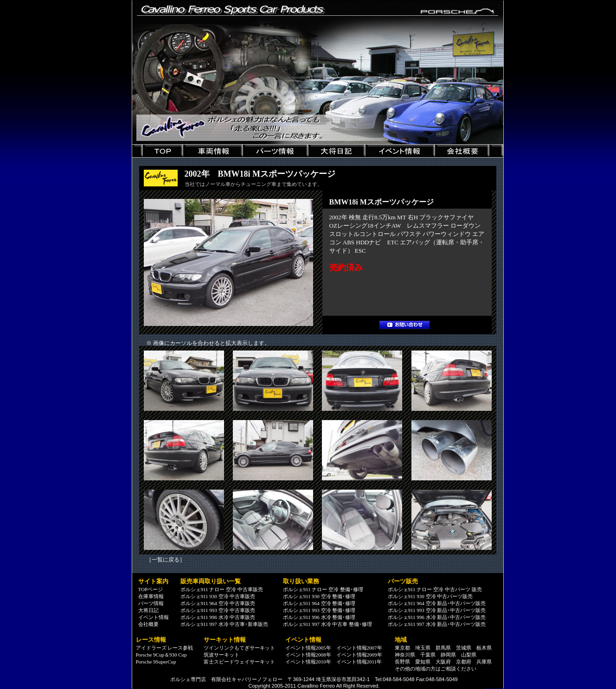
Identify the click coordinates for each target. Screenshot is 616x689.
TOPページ (151, 589)
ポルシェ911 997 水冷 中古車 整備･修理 (328, 624)
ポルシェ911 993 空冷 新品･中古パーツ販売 (437, 610)
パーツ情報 (151, 603)
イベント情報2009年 (359, 655)
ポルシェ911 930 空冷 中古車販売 (218, 596)
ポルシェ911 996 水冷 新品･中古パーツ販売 (437, 617)
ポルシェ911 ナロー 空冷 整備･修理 (323, 589)
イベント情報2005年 (308, 648)
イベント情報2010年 (308, 662)
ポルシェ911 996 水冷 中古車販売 (218, 617)
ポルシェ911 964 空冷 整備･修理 (319, 603)
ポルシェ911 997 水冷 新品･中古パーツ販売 (437, 624)
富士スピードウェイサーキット (239, 662)
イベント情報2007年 (359, 648)
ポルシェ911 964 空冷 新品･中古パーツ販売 (437, 603)
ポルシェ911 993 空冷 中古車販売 (218, 610)
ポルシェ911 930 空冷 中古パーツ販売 (430, 596)
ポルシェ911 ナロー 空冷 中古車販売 (222, 589)
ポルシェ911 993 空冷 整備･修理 (319, 610)
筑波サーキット (221, 655)
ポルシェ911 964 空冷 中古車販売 (218, 603)
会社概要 (148, 624)
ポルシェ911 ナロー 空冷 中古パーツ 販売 (435, 589)
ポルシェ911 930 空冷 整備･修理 (319, 596)
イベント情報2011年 (359, 662)
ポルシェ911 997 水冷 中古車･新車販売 (225, 624)
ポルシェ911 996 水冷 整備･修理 (319, 617)
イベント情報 (154, 617)
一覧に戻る (166, 560)
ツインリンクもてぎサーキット (239, 648)
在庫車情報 (151, 596)
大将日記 (148, 610)
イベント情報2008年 (308, 655)
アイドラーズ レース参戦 (165, 648)
